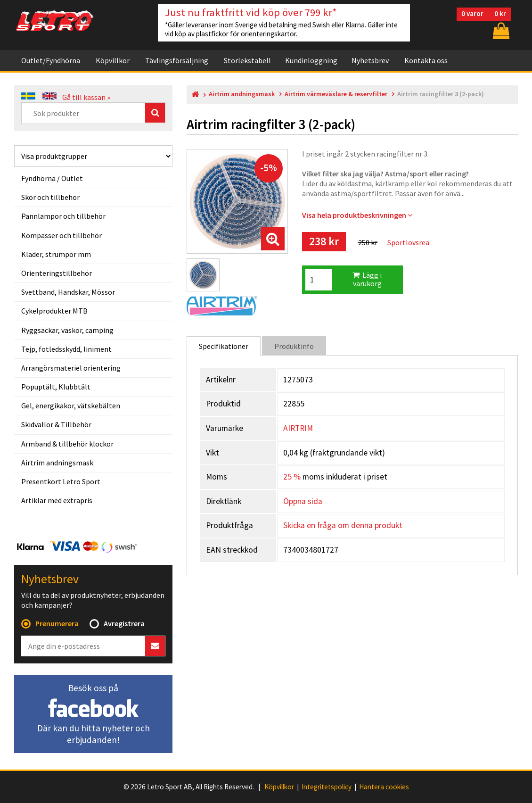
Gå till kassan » (86, 97)
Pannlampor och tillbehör (63, 216)
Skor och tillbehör (50, 197)
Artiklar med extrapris (57, 500)
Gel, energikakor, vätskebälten (71, 406)
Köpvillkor (113, 60)
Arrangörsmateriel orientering (71, 368)
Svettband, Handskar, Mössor (68, 292)
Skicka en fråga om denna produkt (343, 525)
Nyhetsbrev (370, 60)
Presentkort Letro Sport (61, 481)
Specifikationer (224, 346)
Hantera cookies (384, 787)
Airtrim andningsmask (57, 463)
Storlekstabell (247, 60)
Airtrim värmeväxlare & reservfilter (336, 94)
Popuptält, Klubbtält (56, 387)
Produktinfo (294, 346)
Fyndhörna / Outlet (52, 178)
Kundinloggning (311, 60)
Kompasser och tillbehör (61, 235)
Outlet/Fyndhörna (51, 60)
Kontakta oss (426, 60)
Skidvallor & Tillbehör (56, 424)
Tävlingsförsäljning (177, 60)
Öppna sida (303, 501)
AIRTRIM (298, 428)
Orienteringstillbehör (57, 273)
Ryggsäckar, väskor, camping (67, 330)
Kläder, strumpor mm (56, 254)
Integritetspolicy (327, 787)
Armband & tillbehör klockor (67, 444)
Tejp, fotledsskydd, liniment (66, 349)
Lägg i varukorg (367, 279)
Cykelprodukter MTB (54, 311)
